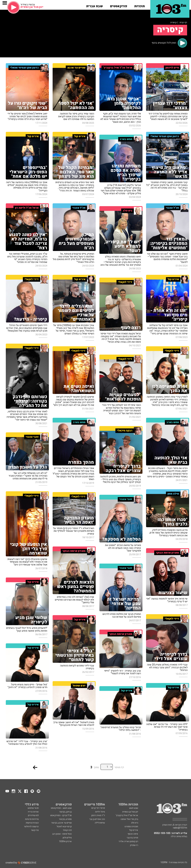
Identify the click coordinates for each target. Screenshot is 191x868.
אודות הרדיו (33, 812)
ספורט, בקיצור (65, 819)
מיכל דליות (100, 812)
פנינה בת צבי (132, 838)
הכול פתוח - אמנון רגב (62, 834)
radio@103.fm (180, 828)
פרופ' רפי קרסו (98, 808)
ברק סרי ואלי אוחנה (129, 819)
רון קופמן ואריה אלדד (128, 841)
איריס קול (134, 830)
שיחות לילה (100, 823)
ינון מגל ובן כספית (130, 812)
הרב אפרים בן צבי (97, 819)
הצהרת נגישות (32, 823)
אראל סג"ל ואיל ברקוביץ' (127, 815)
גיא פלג (135, 823)
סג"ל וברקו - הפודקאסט (61, 815)
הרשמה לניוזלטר (31, 827)
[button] (139, 5)
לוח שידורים (33, 815)
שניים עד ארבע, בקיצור (61, 823)
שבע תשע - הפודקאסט (61, 808)
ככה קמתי (67, 830)
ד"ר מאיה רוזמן (98, 815)
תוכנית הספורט (131, 827)
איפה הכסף (133, 834)
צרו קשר (35, 830)
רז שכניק (134, 845)
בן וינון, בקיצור (65, 812)
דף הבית (183, 22)
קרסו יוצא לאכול (64, 827)
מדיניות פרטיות (32, 819)
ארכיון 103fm (65, 841)
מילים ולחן (67, 838)
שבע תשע (134, 808)
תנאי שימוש (33, 808)
